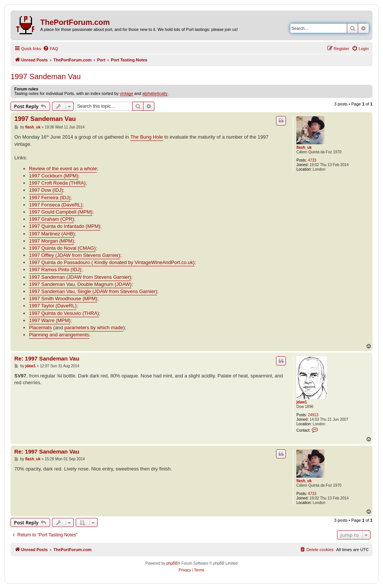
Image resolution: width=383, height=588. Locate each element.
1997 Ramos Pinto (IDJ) (55, 270)
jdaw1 (302, 402)
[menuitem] (50, 49)
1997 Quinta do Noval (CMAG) (62, 248)
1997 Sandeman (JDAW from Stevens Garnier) (80, 277)
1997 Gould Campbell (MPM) (61, 212)
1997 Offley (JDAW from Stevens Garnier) (75, 255)
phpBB (172, 563)
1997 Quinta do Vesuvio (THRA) (64, 313)
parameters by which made (94, 328)
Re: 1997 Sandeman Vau (47, 358)
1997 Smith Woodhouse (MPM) (63, 299)
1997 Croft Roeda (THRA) (57, 183)
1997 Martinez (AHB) (52, 234)
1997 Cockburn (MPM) (54, 176)
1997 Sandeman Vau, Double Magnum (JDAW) (80, 284)
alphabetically (155, 93)
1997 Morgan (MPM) (51, 241)
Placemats (40, 328)
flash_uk (304, 147)
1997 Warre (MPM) (50, 320)
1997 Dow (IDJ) (46, 190)
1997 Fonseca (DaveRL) (56, 205)
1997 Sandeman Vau (46, 76)
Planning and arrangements (59, 335)
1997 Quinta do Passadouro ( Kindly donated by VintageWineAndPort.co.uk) (112, 262)
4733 (312, 160)
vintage (126, 93)
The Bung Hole (147, 137)
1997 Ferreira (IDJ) (50, 198)
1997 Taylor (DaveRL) (53, 306)
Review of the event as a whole (63, 169)
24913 (313, 415)
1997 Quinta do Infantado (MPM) (65, 226)
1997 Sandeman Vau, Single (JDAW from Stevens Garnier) (93, 291)
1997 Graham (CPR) (51, 219)
